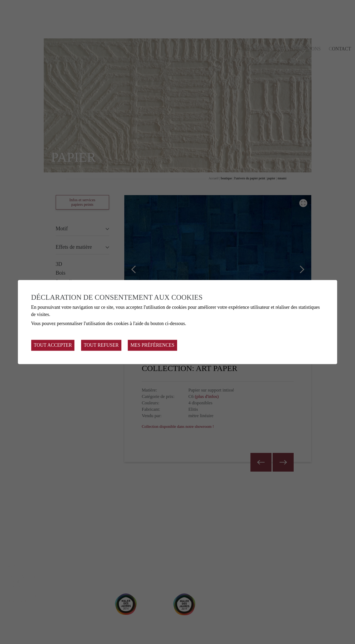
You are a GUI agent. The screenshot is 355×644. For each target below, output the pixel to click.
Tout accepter (53, 345)
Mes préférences (152, 345)
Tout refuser (101, 345)
